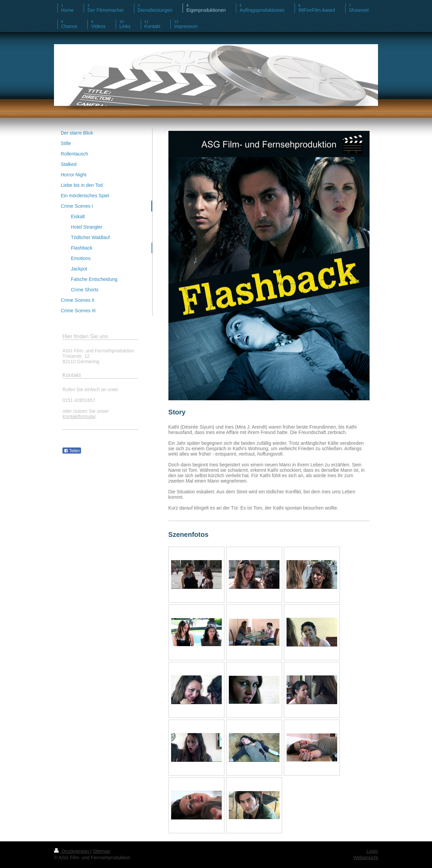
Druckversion (72, 851)
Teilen (72, 451)
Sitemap (101, 851)
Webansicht (366, 858)
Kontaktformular (79, 416)
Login (372, 851)
